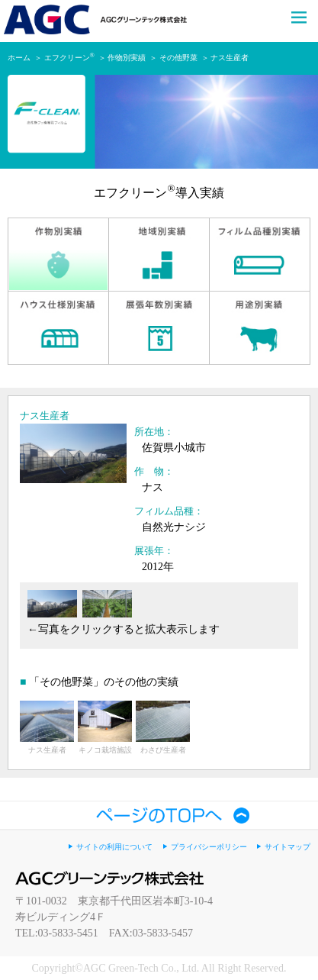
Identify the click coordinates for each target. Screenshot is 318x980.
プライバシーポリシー (209, 847)
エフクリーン (69, 58)
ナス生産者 (230, 58)
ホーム (19, 58)
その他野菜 (178, 58)
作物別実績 (127, 58)
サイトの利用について (114, 847)
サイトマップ (287, 847)
